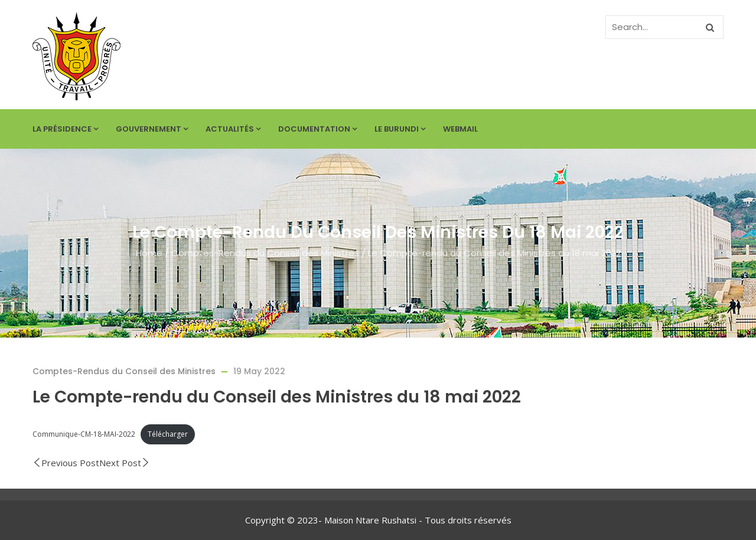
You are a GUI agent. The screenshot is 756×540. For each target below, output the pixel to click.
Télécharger (168, 434)
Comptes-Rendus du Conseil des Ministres (265, 253)
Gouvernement (152, 129)
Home (149, 253)
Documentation (317, 129)
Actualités (233, 129)
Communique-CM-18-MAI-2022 (84, 434)
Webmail (460, 129)
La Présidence (65, 129)
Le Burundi (400, 129)
